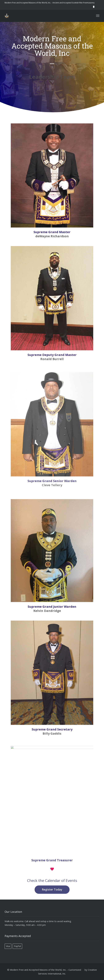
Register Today (52, 894)
